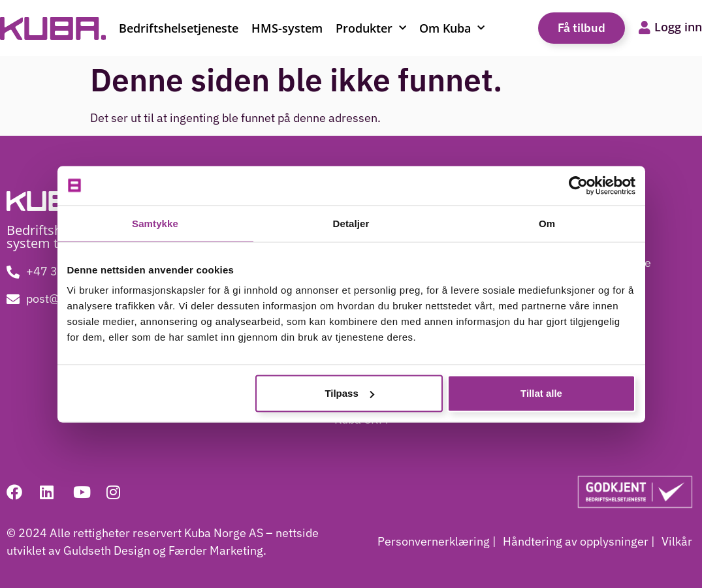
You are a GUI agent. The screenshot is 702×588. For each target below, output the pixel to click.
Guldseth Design (108, 550)
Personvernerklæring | (437, 541)
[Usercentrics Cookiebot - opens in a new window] (578, 185)
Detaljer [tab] (351, 223)
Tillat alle (541, 393)
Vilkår (677, 541)
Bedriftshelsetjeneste (179, 28)
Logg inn (678, 27)
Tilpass (349, 393)
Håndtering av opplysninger (576, 541)
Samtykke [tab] (155, 223)
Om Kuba (452, 28)
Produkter (371, 28)
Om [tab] (547, 223)
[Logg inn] (645, 28)
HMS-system (287, 28)
